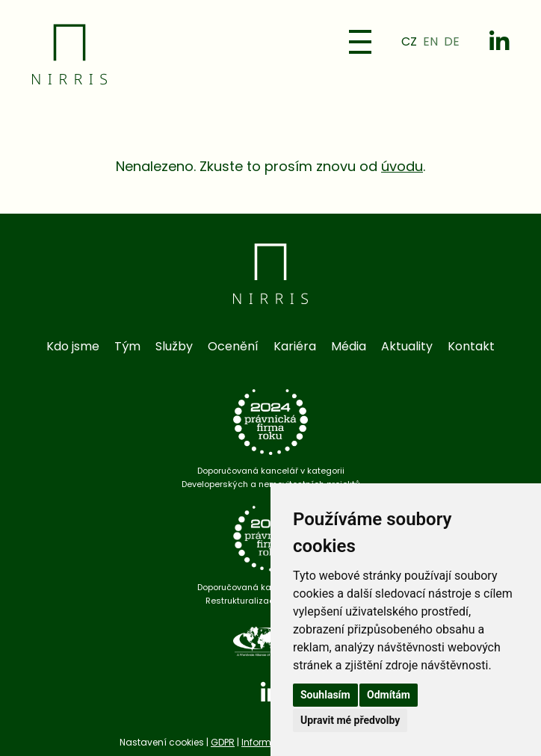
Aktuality (407, 346)
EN (430, 41)
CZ (409, 41)
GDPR (223, 742)
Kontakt (471, 346)
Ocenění (233, 346)
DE (452, 41)
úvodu (402, 166)
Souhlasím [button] (325, 695)
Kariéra (295, 346)
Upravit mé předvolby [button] (350, 720)
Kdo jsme (73, 346)
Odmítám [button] (389, 695)
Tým (127, 346)
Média (349, 346)
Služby (174, 346)
